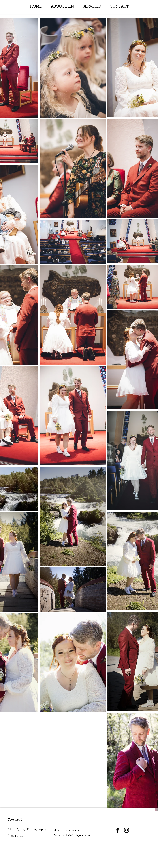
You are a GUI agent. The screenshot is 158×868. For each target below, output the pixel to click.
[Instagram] (127, 830)
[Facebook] (118, 830)
